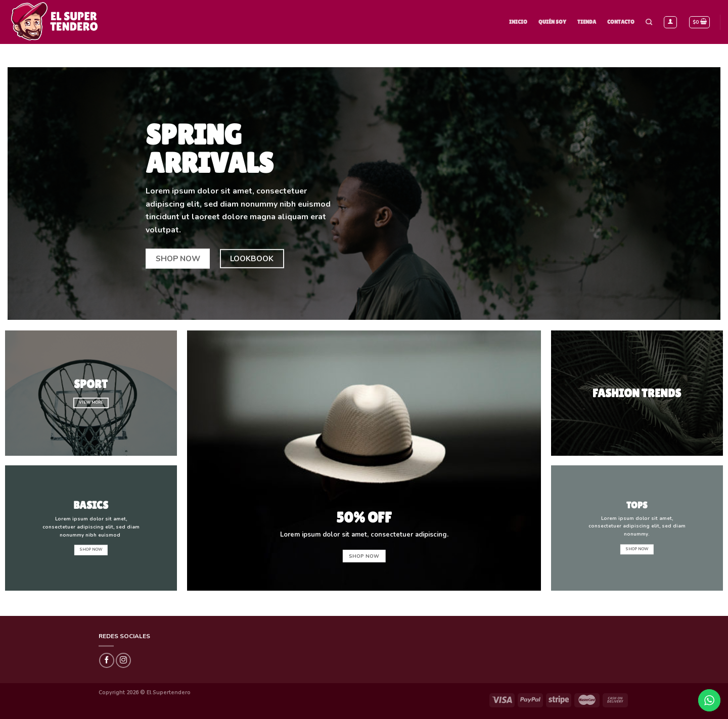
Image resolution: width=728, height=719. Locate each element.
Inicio (518, 22)
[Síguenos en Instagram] (123, 660)
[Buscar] (649, 22)
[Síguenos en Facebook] (107, 660)
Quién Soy (552, 22)
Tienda (587, 22)
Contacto (621, 22)
